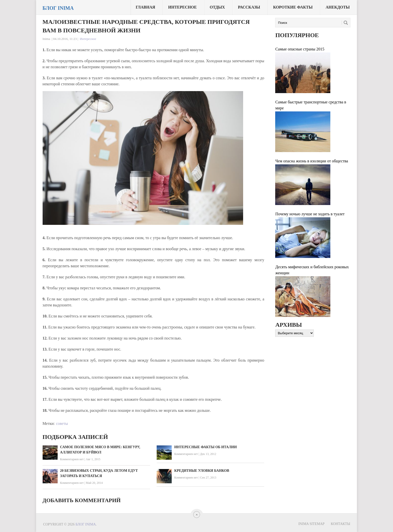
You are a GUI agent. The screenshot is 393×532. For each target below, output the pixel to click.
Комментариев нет (72, 459)
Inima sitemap (311, 524)
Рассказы (249, 7)
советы (62, 423)
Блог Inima (58, 8)
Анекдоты (338, 7)
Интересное (182, 7)
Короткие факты (293, 7)
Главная (145, 7)
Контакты (340, 524)
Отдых (217, 7)
